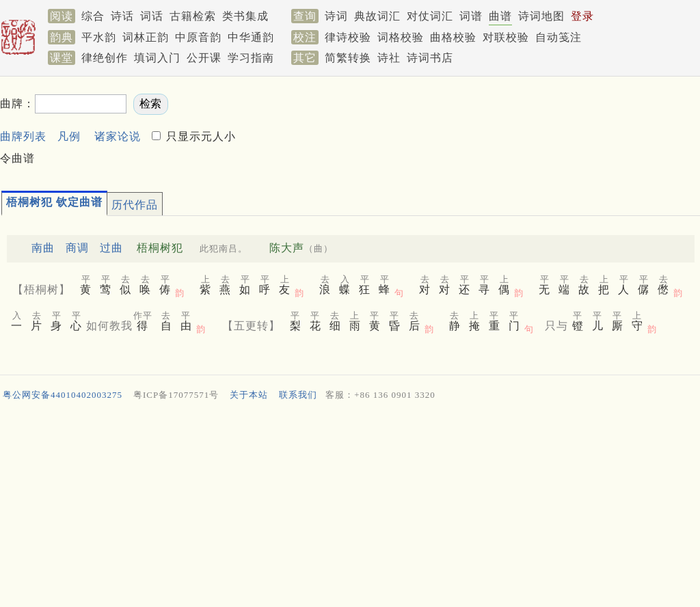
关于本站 (249, 395)
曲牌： (17, 104)
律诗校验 (348, 37)
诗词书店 (430, 58)
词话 (152, 16)
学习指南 (251, 58)
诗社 (389, 58)
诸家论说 (118, 136)
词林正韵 (146, 37)
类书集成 (245, 16)
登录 (582, 16)
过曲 (111, 248)
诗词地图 (541, 16)
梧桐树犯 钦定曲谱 (54, 202)
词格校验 (401, 37)
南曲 (43, 248)
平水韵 (99, 37)
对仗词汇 (430, 16)
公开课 (204, 58)
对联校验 (506, 37)
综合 (93, 16)
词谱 (471, 16)
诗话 (122, 16)
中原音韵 (198, 37)
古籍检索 (193, 16)
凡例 (69, 136)
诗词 (336, 16)
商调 (77, 248)
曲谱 (500, 16)
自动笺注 (558, 37)
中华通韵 (251, 37)
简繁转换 (348, 58)
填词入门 (157, 58)
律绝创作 (105, 58)
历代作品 (135, 205)
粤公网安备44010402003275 (63, 395)
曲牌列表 (23, 136)
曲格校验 (453, 37)
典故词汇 (377, 16)
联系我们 (298, 395)
